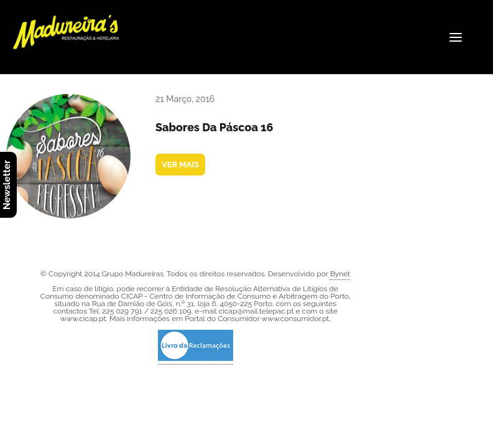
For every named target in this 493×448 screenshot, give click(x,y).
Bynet (340, 274)
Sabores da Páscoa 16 (214, 127)
